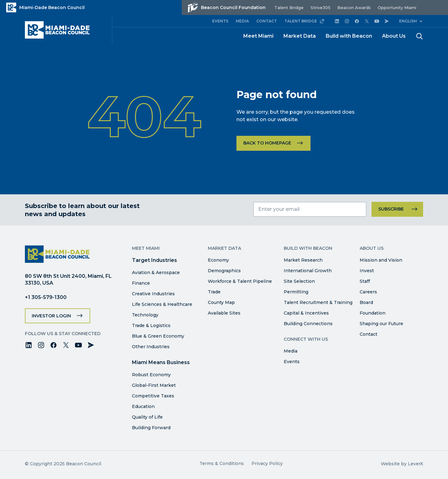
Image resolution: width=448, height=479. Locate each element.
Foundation (373, 313)
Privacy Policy (267, 463)
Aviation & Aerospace (156, 273)
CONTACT (267, 21)
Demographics (224, 271)
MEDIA (242, 21)
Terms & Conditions (222, 463)
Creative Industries (153, 294)
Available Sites (224, 313)
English (408, 21)
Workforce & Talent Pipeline (240, 281)
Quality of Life (147, 417)
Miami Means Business (161, 362)
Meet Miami (258, 36)
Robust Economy (151, 375)
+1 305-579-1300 (46, 297)
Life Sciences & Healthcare (162, 304)
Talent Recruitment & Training (318, 302)
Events (292, 362)
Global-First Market (154, 385)
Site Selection (299, 281)
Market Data (300, 36)
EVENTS (220, 21)
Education (143, 406)
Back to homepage (267, 143)
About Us (394, 36)
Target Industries (154, 260)
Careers (368, 292)
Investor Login (51, 316)
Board (366, 302)
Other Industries (151, 347)
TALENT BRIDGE (304, 21)
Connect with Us (306, 339)
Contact (369, 334)
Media (291, 351)
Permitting (296, 292)
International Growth (308, 271)
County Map (221, 302)
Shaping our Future (381, 324)
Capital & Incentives (306, 313)
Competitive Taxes (153, 396)
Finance (141, 283)
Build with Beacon (349, 36)
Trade (214, 292)
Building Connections (308, 324)
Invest (367, 271)
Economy (218, 260)
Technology (145, 315)
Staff (365, 281)
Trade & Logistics (151, 325)
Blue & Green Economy (158, 336)
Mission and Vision (381, 260)
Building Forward (151, 428)
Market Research (303, 260)
